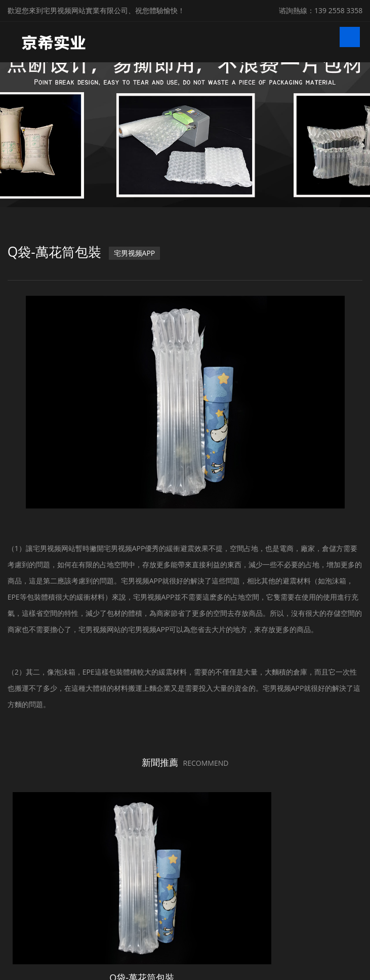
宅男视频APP (144, 253)
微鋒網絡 (196, 972)
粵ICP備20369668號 (312, 956)
